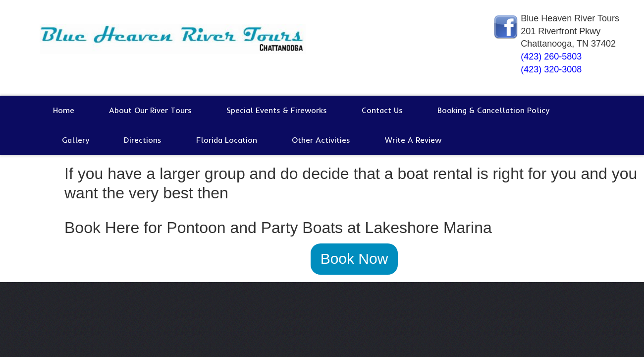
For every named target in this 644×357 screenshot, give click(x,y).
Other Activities (321, 140)
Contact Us (382, 110)
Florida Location (227, 140)
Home (64, 110)
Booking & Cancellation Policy (493, 110)
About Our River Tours (150, 110)
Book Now (354, 259)
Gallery (76, 140)
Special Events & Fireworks (277, 110)
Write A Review (413, 140)
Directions (143, 140)
